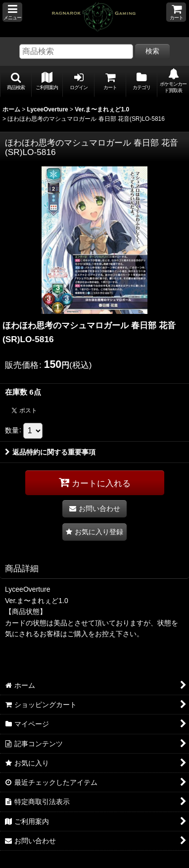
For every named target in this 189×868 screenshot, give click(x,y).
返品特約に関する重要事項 (50, 452)
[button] (12, 12)
